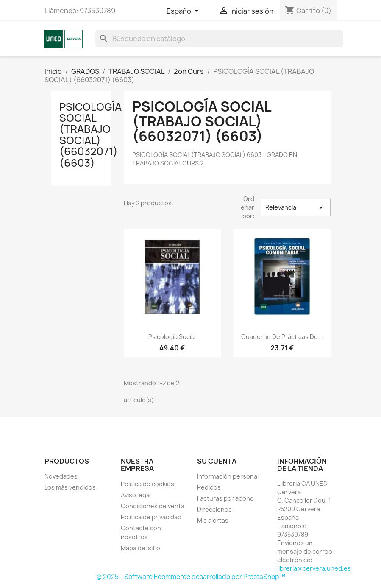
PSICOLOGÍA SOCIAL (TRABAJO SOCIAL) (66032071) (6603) (90, 135)
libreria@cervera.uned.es (314, 568)
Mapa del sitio (140, 548)
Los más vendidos (70, 487)
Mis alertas (213, 520)
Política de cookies (147, 484)
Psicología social (172, 337)
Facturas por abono (225, 498)
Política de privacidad (151, 517)
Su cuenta (217, 461)
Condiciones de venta (153, 506)
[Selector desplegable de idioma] (184, 11)
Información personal (228, 476)
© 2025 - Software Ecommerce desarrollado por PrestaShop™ (191, 577)
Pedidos (209, 487)
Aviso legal (136, 495)
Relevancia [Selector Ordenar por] (295, 207)
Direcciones (214, 509)
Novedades (61, 476)
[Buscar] (219, 39)
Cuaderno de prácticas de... (282, 337)
